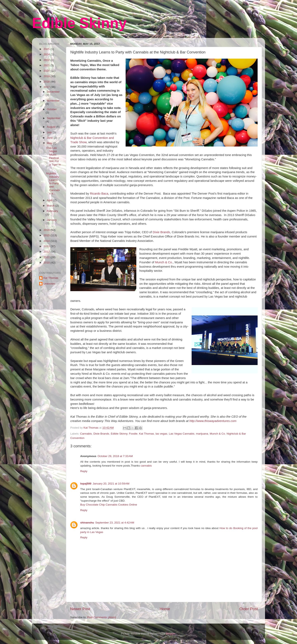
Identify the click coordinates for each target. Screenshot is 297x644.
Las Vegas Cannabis (182, 434)
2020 (47, 71)
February (52, 211)
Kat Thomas (147, 434)
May (50, 143)
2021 (47, 65)
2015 (47, 235)
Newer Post (80, 609)
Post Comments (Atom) (102, 617)
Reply (84, 471)
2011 (47, 257)
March (51, 206)
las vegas (161, 434)
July (50, 132)
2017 (47, 87)
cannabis (146, 466)
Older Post (249, 609)
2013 (47, 246)
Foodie (133, 434)
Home (165, 609)
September (54, 118)
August (52, 127)
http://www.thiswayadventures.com (213, 421)
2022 (47, 60)
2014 (47, 241)
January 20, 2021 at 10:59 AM (111, 484)
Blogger (171, 634)
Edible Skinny (79, 23)
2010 (47, 263)
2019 (47, 76)
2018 (47, 82)
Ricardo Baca (99, 194)
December (53, 92)
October (52, 109)
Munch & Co (164, 262)
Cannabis (86, 434)
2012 (47, 252)
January (52, 220)
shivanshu (87, 523)
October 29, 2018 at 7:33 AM (115, 456)
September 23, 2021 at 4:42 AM (115, 523)
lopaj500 (86, 484)
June (50, 138)
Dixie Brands (161, 232)
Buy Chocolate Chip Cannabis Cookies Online (109, 505)
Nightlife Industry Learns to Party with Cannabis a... (53, 183)
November (53, 101)
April (50, 200)
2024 (47, 54)
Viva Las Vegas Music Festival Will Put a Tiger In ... (54, 158)
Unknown (49, 284)
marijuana (202, 434)
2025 (47, 49)
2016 (47, 230)
